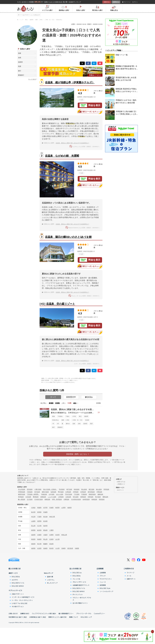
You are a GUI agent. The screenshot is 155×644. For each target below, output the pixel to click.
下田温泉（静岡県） (33, 494)
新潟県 (45, 521)
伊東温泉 (99, 492)
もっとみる (33, 79)
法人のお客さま (75, 568)
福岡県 (33, 548)
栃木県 (33, 512)
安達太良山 (55, 420)
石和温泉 (83, 492)
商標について (74, 617)
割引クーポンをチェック (90, 112)
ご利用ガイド (121, 484)
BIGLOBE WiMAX (18, 586)
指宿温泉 (102, 499)
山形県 (63, 508)
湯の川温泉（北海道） (50, 489)
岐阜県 (39, 530)
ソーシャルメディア (106, 591)
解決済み (89, 397)
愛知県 (45, 530)
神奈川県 (52, 517)
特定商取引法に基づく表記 (18, 617)
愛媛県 (45, 544)
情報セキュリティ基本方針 (57, 617)
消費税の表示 (25, 613)
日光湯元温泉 (39, 499)
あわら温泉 (60, 494)
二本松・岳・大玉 (77, 420)
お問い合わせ (13, 613)
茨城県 (45, 512)
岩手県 (45, 508)
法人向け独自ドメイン (80, 603)
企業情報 (100, 568)
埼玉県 (33, 517)
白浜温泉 (28, 497)
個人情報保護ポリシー (66, 613)
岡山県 (45, 539)
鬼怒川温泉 (45, 492)
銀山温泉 (99, 489)
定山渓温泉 (22, 489)
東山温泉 (84, 489)
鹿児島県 (70, 548)
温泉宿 (20, 62)
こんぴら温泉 (52, 497)
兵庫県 (51, 535)
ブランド (103, 576)
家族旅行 (21, 75)
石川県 (39, 526)
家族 (53, 416)
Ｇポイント (120, 490)
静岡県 (33, 530)
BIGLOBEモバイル (18, 583)
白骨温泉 (68, 492)
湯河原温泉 (91, 492)
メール (129, 576)
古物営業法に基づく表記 (38, 617)
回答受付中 (71, 397)
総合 (75, 403)
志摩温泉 (66, 499)
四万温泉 (37, 492)
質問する (116, 2)
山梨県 (33, 521)
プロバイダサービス (79, 582)
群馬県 (39, 512)
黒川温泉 (98, 497)
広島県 (51, 539)
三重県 (51, 530)
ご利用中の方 (129, 568)
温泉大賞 (50, 577)
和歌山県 (64, 535)
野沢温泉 (61, 492)
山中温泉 (52, 494)
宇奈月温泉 (69, 494)
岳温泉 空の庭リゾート (61, 304)
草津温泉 (106, 489)
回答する (107, 2)
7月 (53, 424)
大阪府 (45, 535)
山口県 (57, 539)
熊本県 (51, 548)
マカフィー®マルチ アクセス (82, 599)
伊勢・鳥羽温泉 (57, 499)
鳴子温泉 (69, 489)
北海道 (33, 508)
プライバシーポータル (84, 613)
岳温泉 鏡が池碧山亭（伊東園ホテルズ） (70, 82)
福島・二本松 (65, 420)
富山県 (33, 526)
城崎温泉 (100, 494)
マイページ (126, 2)
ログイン (135, 2)
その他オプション (18, 606)
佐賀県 (39, 548)
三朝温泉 (61, 497)
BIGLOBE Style (105, 588)
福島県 (86, 416)
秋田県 (57, 508)
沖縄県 (77, 548)
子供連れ (60, 416)
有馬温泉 (21, 497)
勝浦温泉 (36, 497)
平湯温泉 (84, 494)
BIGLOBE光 (16, 577)
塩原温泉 (53, 492)
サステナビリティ (106, 579)
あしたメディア (52, 583)
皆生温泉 (76, 497)
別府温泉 (91, 497)
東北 (80, 416)
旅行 (20, 71)
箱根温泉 (47, 499)
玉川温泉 (30, 499)
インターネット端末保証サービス (23, 597)
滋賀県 (33, 535)
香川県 (39, 544)
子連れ (67, 416)
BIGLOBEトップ (86, 617)
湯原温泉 (83, 497)
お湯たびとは (121, 482)
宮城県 (51, 508)
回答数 (57, 403)
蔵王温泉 (91, 489)
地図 (81, 100)
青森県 (39, 508)
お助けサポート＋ (18, 594)
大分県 (57, 548)
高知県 (51, 544)
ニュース (103, 582)
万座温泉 (30, 492)
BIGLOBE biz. (77, 573)
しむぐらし (51, 580)
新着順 (51, 403)
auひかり (15, 580)
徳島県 (33, 544)
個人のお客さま (15, 568)
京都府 (39, 535)
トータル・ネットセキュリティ (22, 600)
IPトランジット (78, 594)
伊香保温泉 (22, 492)
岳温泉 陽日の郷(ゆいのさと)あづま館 (68, 237)
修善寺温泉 (22, 494)
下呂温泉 (77, 494)
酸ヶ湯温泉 (22, 499)
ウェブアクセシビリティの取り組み (44, 613)
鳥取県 (33, 539)
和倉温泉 (44, 494)
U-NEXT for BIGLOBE (20, 603)
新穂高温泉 (92, 494)
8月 (58, 424)
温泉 (20, 53)
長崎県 (45, 548)
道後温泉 (43, 497)
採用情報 (103, 585)
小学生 (74, 416)
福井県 (45, 526)
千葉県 (39, 517)
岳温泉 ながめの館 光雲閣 (62, 156)
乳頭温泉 (62, 489)
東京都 (45, 517)
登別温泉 (30, 489)
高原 (20, 66)
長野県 (39, 521)
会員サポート (131, 579)
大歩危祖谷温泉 (76, 499)
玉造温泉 (68, 497)
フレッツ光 (76, 579)
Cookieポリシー (99, 613)
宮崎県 (63, 548)
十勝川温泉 (38, 489)
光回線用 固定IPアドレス (81, 585)
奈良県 (57, 535)
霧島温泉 (105, 497)
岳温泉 (87, 420)
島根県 (39, 539)
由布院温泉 (86, 499)
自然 (20, 58)
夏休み (68, 424)
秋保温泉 (77, 489)
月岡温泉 (76, 492)
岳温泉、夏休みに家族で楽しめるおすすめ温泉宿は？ (72, 143)
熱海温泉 (94, 499)
